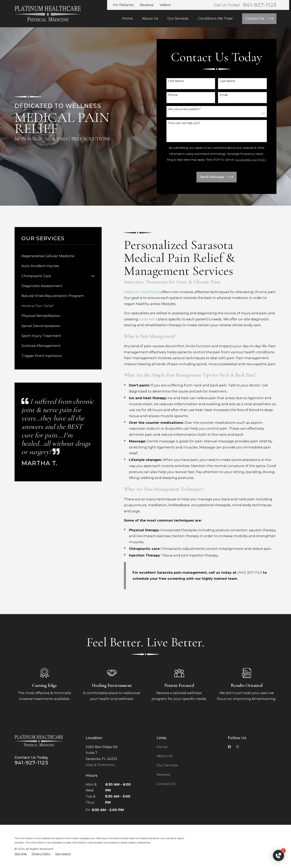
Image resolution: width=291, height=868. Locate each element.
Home (162, 747)
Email (224, 95)
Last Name (228, 81)
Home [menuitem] (127, 18)
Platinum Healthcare (142, 292)
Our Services (167, 765)
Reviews (147, 5)
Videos (165, 5)
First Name (176, 81)
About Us (165, 756)
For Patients (123, 5)
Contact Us (166, 784)
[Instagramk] (237, 747)
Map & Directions (100, 765)
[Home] (48, 14)
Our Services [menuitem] (178, 18)
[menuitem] (58, 256)
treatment (148, 319)
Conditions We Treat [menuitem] (215, 18)
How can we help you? (184, 123)
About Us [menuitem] (150, 18)
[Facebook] (229, 747)
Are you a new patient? (185, 109)
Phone (173, 95)
